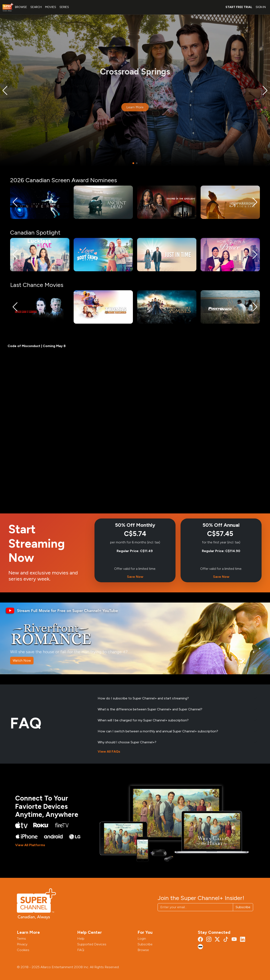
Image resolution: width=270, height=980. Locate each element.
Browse (143, 950)
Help (81, 939)
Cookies (23, 950)
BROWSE (21, 7)
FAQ (81, 950)
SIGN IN (261, 7)
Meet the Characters (125, 111)
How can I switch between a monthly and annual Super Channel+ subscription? (158, 731)
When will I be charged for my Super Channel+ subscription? (143, 720)
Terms (21, 939)
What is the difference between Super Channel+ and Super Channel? (150, 709)
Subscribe (243, 907)
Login (142, 939)
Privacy (22, 944)
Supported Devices (92, 944)
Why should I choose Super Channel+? (127, 742)
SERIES (64, 7)
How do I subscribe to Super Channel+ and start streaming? (143, 698)
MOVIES (51, 7)
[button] (5, 91)
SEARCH (36, 7)
